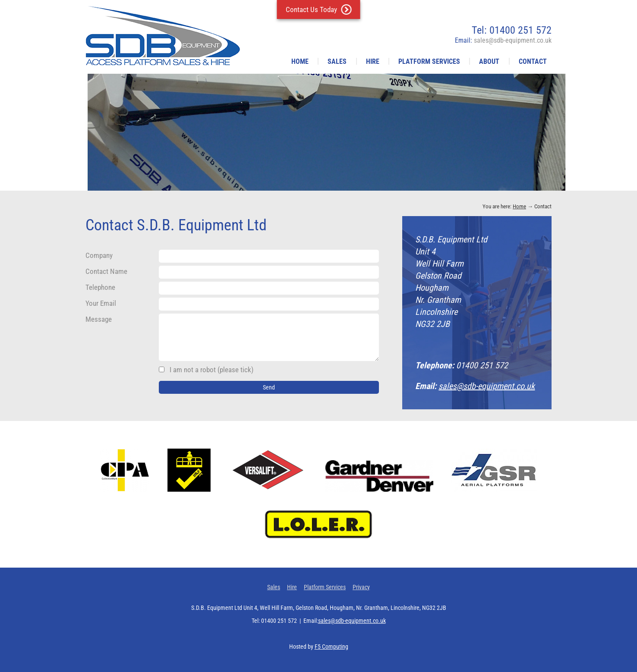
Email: (503, 40)
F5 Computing (331, 647)
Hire (373, 61)
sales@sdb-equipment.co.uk (487, 386)
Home (300, 61)
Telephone (100, 287)
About (489, 61)
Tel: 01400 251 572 (512, 30)
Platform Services (429, 61)
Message (99, 319)
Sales (337, 61)
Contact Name (106, 271)
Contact (533, 61)
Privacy (361, 587)
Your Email (101, 303)
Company (99, 255)
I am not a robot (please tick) (206, 370)
